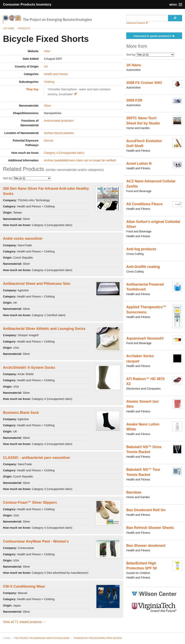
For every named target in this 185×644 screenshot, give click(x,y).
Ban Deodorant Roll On (146, 510)
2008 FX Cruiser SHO (144, 83)
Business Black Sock (21, 413)
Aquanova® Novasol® (145, 338)
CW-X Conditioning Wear (24, 586)
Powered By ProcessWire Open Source (98, 638)
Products (24, 28)
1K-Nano (134, 65)
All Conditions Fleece (144, 204)
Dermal (48, 141)
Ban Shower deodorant (146, 546)
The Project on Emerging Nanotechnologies (42, 638)
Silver (47, 106)
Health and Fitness (56, 74)
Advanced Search (137, 23)
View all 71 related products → (24, 622)
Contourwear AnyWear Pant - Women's (36, 541)
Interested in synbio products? (154, 36)
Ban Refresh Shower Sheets (150, 528)
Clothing (49, 82)
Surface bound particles (59, 133)
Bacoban (134, 492)
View (47, 51)
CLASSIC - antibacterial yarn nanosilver (37, 458)
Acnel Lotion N (139, 164)
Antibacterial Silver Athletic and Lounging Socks (44, 329)
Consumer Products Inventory (27, 4)
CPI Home (9, 28)
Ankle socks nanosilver (23, 239)
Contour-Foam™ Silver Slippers (30, 502)
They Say (32, 89)
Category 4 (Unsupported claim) (64, 153)
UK (46, 66)
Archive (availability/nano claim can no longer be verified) (80, 160)
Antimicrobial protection (59, 121)
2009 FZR (134, 100)
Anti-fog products (141, 249)
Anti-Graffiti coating (143, 267)
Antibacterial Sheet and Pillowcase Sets (37, 284)
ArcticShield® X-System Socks (29, 368)
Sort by (27, 178)
